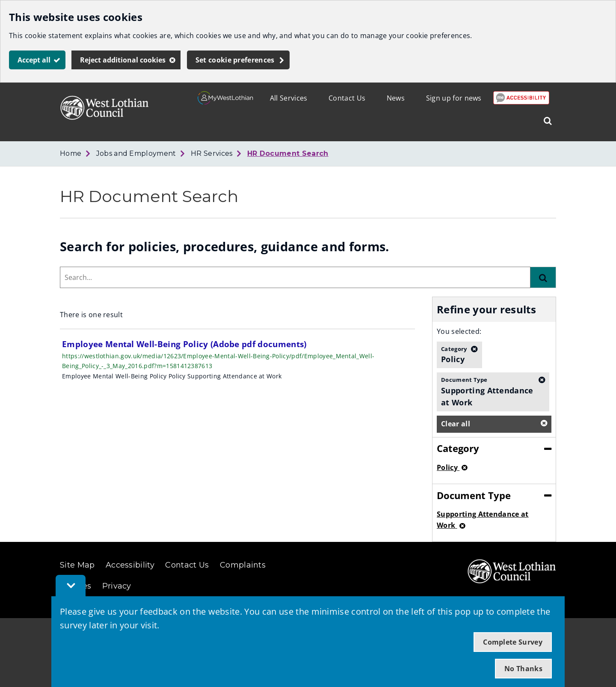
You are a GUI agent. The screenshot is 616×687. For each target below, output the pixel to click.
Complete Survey (513, 642)
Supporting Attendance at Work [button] (488, 391)
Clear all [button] (456, 424)
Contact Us (347, 98)
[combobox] (295, 277)
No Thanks (523, 669)
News (396, 98)
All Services (289, 98)
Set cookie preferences (235, 60)
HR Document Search (288, 153)
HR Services (212, 153)
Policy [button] (454, 354)
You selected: (459, 331)
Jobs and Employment (136, 153)
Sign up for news (454, 98)
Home (71, 153)
